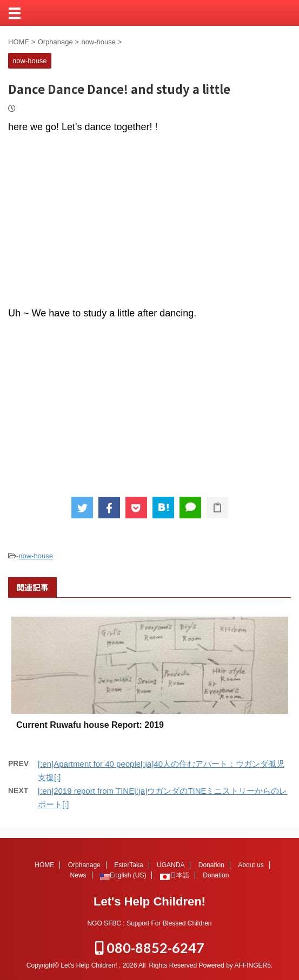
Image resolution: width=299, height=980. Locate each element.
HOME (44, 865)
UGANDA (171, 865)
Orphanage (84, 865)
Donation (211, 865)
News (78, 875)
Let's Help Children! (149, 901)
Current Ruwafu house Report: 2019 (90, 725)
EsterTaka (128, 865)
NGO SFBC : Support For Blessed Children (149, 923)
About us (251, 865)
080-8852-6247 (150, 948)
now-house (36, 556)
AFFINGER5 (252, 965)
